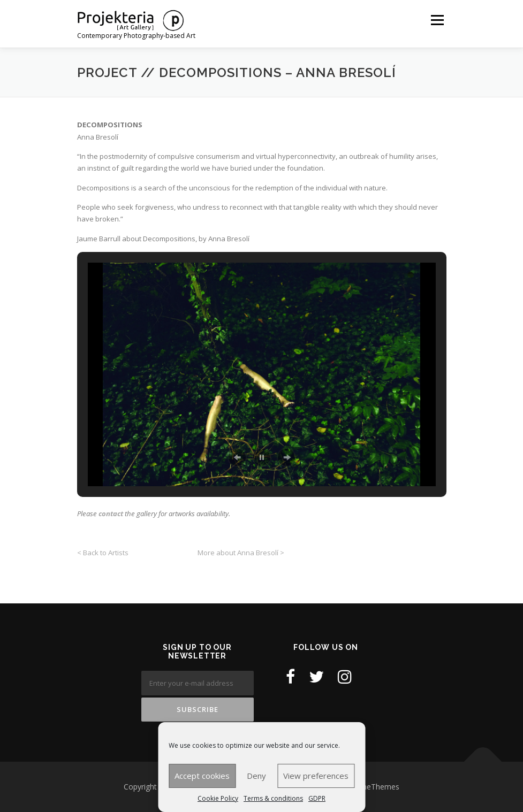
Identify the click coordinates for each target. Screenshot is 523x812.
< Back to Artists (104, 553)
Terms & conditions (273, 798)
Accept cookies (202, 776)
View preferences (316, 776)
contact (111, 514)
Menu (437, 20)
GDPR (317, 798)
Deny (256, 776)
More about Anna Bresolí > (241, 553)
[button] (237, 457)
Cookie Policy (218, 798)
